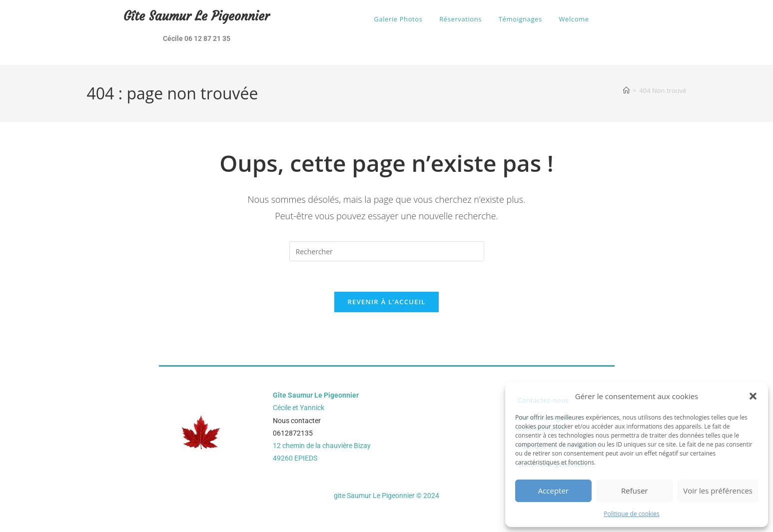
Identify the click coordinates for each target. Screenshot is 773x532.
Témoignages (520, 19)
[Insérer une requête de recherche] (387, 251)
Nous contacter (297, 421)
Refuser (635, 491)
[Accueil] (626, 90)
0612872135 (293, 433)
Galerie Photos (398, 19)
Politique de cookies (632, 514)
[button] (753, 396)
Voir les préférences (718, 491)
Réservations (460, 19)
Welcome (574, 19)
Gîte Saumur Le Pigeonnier (196, 16)
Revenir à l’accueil (386, 302)
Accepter (553, 491)
